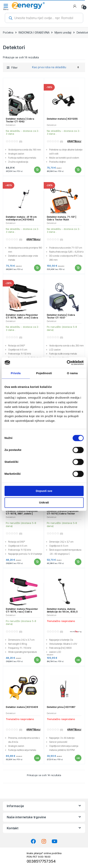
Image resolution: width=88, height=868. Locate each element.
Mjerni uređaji (63, 32)
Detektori (11, 125)
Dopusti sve (44, 491)
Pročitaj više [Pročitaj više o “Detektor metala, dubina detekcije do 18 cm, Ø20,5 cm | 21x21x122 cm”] (78, 660)
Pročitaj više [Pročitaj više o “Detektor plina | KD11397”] (78, 758)
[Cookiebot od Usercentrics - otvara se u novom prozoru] (67, 363)
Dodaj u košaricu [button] (37, 170)
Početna (8, 32)
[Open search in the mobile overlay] (44, 18)
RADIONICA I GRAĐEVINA (34, 32)
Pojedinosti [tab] (44, 373)
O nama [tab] (72, 373)
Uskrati (44, 503)
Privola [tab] (16, 373)
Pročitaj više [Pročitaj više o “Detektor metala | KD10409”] (37, 758)
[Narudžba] (55, 67)
